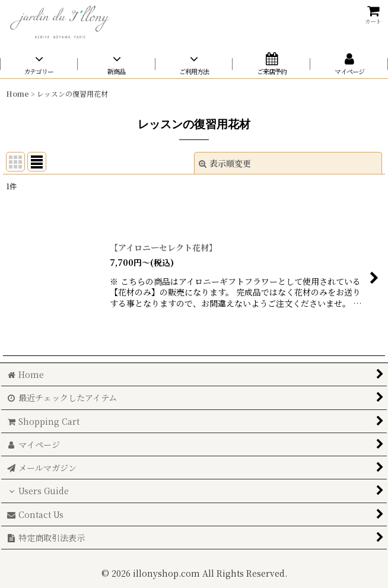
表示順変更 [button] (225, 163)
